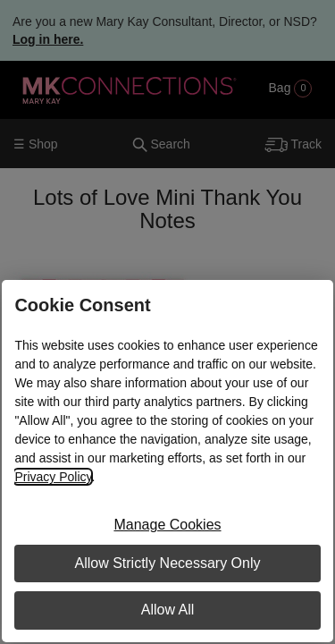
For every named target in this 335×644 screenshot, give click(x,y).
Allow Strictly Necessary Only (167, 563)
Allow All (168, 610)
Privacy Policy (53, 477)
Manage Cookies (167, 525)
